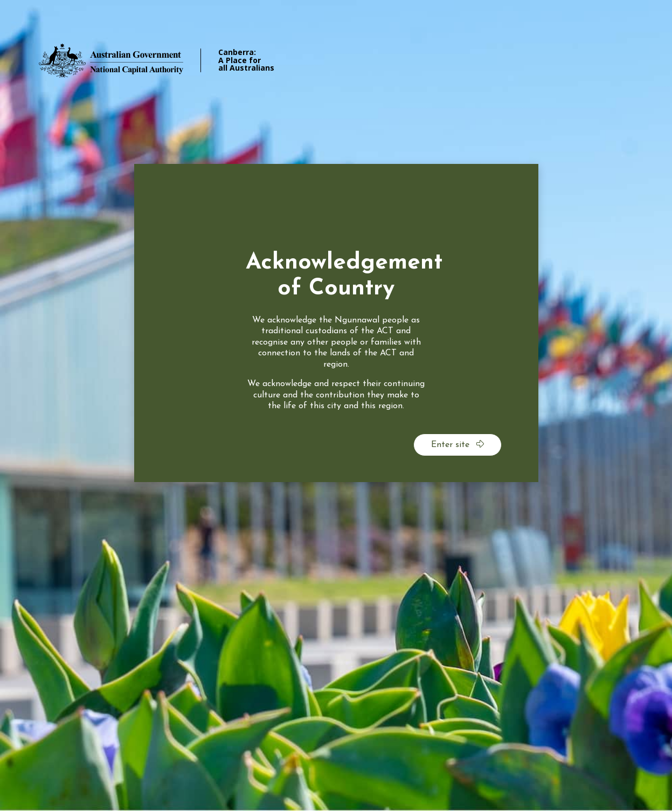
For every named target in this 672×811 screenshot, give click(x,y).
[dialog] (336, 323)
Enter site (458, 444)
